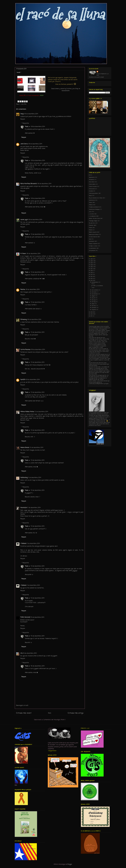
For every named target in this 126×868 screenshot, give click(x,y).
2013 (92, 312)
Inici (50, 713)
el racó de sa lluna (60, 15)
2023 (92, 265)
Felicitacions (92, 200)
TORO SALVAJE (25, 617)
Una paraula (92, 251)
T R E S (93, 284)
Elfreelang (24, 320)
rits (22, 653)
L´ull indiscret (92, 216)
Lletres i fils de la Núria (95, 218)
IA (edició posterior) (94, 207)
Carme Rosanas (25, 350)
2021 (92, 269)
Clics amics (92, 182)
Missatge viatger (93, 221)
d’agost (94, 296)
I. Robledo (23, 544)
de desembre (95, 282)
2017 (92, 275)
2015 (92, 279)
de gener (94, 310)
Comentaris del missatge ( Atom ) (54, 720)
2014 (92, 280)
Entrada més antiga (76, 713)
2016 (92, 277)
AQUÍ (80, 237)
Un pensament (93, 248)
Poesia (91, 228)
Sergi (22, 114)
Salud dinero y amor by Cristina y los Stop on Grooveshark (66, 90)
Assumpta (24, 508)
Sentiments (92, 241)
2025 (92, 261)
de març (94, 306)
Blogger (70, 864)
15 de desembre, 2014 (37, 617)
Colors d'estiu (92, 184)
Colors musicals (93, 187)
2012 (92, 314)
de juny (94, 300)
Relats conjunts (93, 232)
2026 (92, 259)
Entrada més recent (24, 713)
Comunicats (92, 189)
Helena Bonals (25, 448)
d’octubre (94, 292)
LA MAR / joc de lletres (97, 286)
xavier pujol (24, 220)
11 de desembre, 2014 (35, 478)
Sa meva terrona (93, 237)
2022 (92, 267)
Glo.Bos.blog (24, 478)
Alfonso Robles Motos (27, 412)
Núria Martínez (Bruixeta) (29, 184)
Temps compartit (93, 244)
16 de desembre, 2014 (30, 653)
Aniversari (92, 180)
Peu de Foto (92, 223)
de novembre (95, 290)
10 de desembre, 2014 (41, 412)
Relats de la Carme (94, 235)
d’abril (93, 304)
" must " (93, 288)
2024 (92, 263)
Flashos (91, 205)
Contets (91, 191)
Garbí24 (23, 380)
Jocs (90, 212)
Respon (23, 119)
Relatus (23, 290)
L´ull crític (23, 104)
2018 (92, 273)
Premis (91, 230)
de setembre (95, 294)
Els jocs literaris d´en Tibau (96, 198)
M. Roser (23, 254)
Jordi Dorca (24, 144)
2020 (92, 271)
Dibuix (91, 196)
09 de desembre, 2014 (31, 114)
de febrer (94, 308)
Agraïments (92, 177)
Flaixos (91, 202)
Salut (90, 239)
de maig (94, 302)
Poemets (91, 225)
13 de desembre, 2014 (38, 234)
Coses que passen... (94, 193)
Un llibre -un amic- (94, 246)
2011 (92, 316)
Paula (27, 127)
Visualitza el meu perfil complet (96, 77)
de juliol (94, 298)
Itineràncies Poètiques (94, 209)
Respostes (26, 123)
